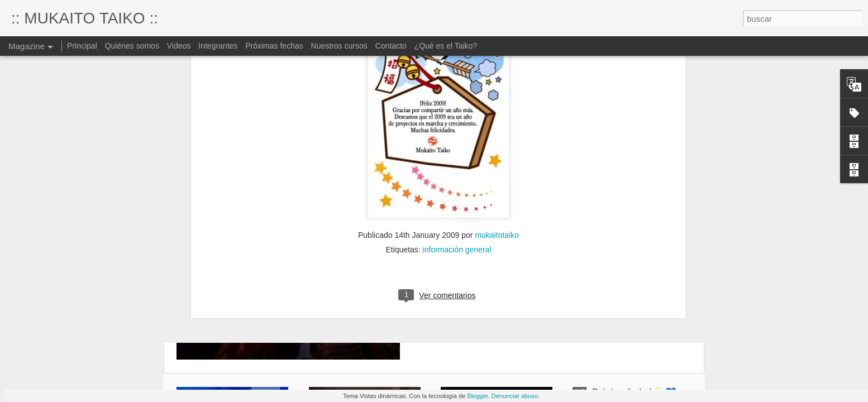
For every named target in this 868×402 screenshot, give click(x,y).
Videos (179, 46)
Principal (82, 46)
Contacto (391, 46)
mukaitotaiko (497, 141)
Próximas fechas (275, 46)
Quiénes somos (132, 46)
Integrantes (218, 46)
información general (457, 156)
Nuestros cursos (339, 46)
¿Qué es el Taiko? (446, 46)
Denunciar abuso (515, 396)
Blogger (477, 396)
